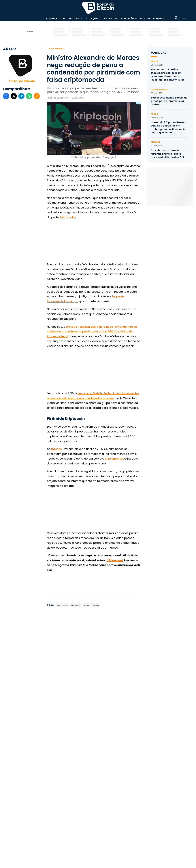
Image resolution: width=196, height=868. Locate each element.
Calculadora (110, 19)
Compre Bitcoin (56, 19)
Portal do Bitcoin (22, 81)
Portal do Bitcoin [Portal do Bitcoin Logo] (98, 8)
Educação (128, 19)
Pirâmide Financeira (91, 605)
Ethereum (159, 19)
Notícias (74, 19)
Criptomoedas (56, 48)
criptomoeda (114, 459)
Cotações (92, 19)
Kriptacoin (75, 605)
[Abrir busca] (176, 18)
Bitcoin (145, 19)
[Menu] (184, 18)
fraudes (56, 449)
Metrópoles (68, 217)
